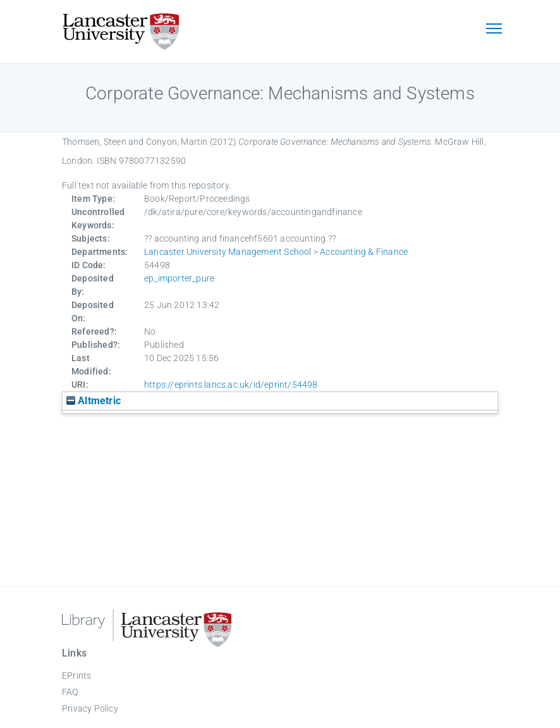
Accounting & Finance (364, 252)
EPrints (76, 676)
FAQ (70, 692)
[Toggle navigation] (494, 30)
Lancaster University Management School (228, 252)
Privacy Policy (90, 708)
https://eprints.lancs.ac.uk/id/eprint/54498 (231, 385)
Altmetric (94, 401)
